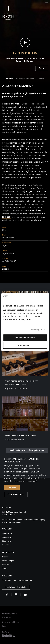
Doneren (12, 488)
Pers (4, 626)
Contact (6, 545)
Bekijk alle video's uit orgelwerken (27, 450)
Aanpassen (25, 345)
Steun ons (6, 541)
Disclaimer (7, 617)
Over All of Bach (16, 494)
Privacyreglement (10, 613)
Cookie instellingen (11, 622)
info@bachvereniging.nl (14, 512)
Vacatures (6, 537)
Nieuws (5, 557)
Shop (4, 568)
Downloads (7, 564)
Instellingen (36, 330)
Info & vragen (8, 561)
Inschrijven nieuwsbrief (16, 587)
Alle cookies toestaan (25, 338)
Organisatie (7, 533)
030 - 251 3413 (9, 515)
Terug (42, 68)
